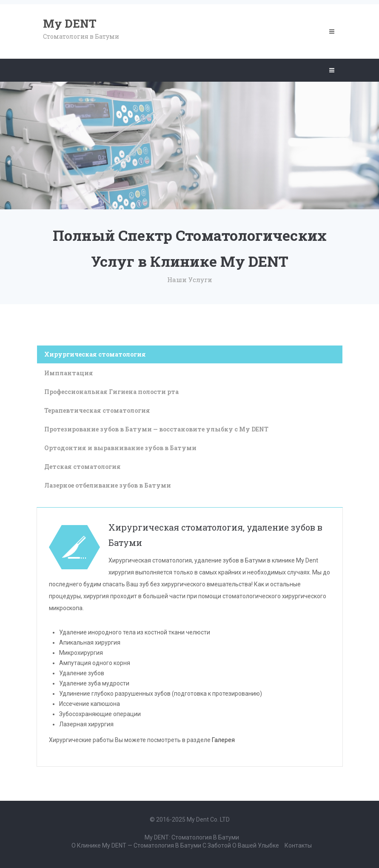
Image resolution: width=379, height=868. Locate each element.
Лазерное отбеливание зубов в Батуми (108, 485)
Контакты (298, 845)
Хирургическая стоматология (95, 354)
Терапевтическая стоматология (97, 410)
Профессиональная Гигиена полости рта (111, 392)
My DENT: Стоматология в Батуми (192, 837)
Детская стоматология (83, 467)
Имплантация (69, 373)
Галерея (223, 740)
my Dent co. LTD (208, 819)
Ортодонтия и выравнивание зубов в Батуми (120, 448)
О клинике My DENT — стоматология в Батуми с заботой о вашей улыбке (175, 845)
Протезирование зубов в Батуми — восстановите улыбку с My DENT (156, 429)
